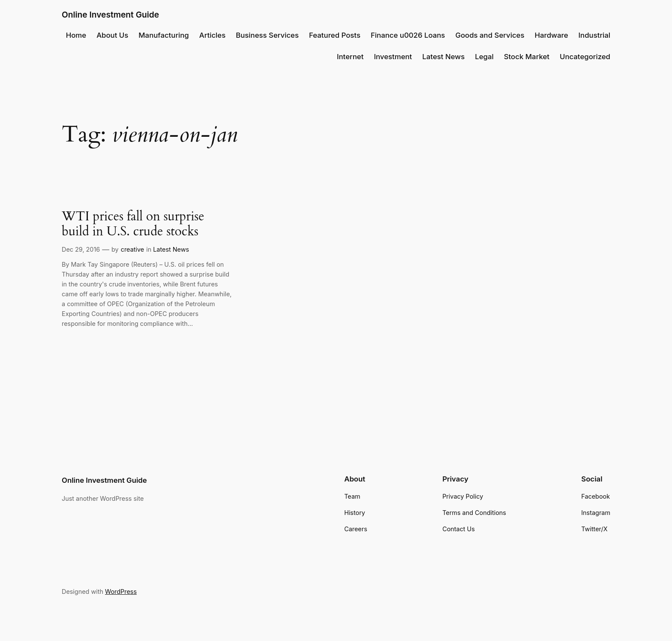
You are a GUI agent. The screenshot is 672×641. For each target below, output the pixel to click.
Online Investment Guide (110, 15)
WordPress (121, 591)
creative (132, 249)
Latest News (171, 249)
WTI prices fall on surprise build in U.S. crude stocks (133, 224)
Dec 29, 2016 (81, 249)
